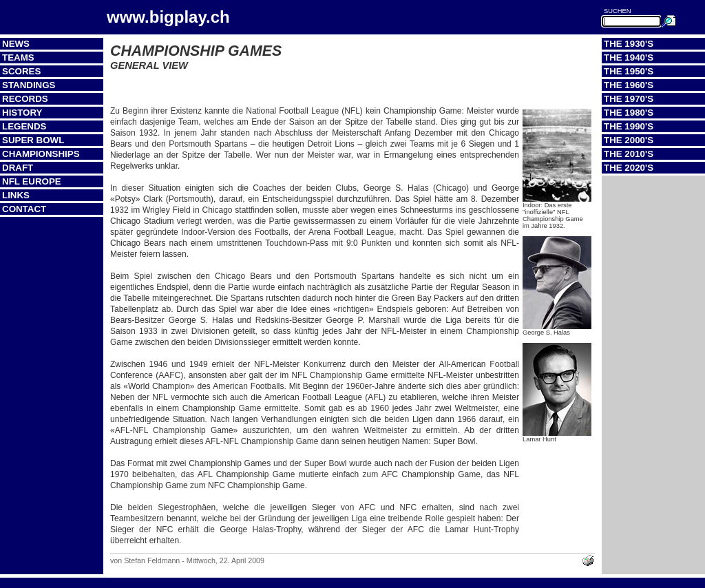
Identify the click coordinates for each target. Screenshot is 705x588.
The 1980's (629, 113)
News (16, 44)
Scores (21, 71)
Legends (24, 126)
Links (16, 195)
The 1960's (629, 85)
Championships (41, 154)
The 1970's (629, 99)
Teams (18, 57)
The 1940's (629, 57)
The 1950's (629, 71)
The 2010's (629, 154)
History (22, 113)
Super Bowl (33, 140)
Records (25, 99)
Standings (29, 85)
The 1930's (629, 44)
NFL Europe (32, 181)
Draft (18, 168)
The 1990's (629, 126)
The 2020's (629, 168)
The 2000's (629, 140)
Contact (24, 209)
